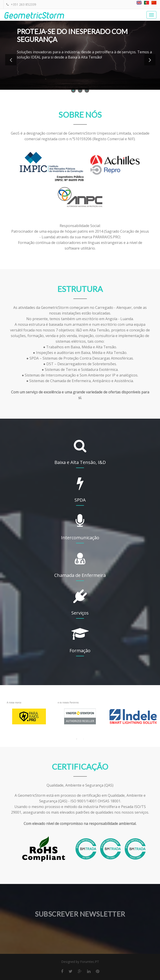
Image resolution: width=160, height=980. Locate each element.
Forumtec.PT (90, 962)
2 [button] (80, 90)
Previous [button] (11, 60)
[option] (131, 716)
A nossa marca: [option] (29, 716)
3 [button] (87, 90)
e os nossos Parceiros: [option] (80, 716)
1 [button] (73, 90)
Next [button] (150, 60)
